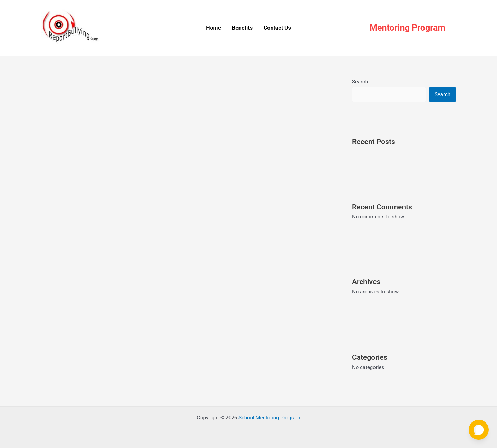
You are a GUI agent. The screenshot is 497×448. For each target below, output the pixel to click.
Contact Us (277, 28)
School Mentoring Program (269, 418)
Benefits (242, 28)
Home (213, 28)
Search (360, 82)
